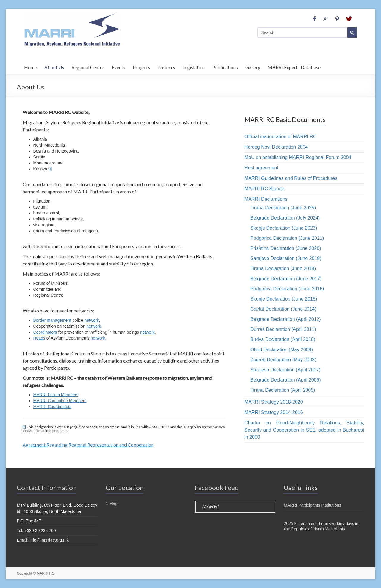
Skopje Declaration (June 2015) (284, 299)
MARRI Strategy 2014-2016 (274, 412)
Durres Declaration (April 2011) (283, 329)
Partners (166, 66)
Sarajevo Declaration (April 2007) (285, 370)
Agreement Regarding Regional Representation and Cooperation (88, 445)
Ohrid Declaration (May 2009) (282, 350)
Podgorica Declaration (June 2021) (287, 238)
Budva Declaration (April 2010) (283, 339)
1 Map (111, 503)
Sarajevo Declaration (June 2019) (286, 258)
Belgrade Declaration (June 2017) (286, 279)
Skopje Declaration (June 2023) (284, 228)
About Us (54, 66)
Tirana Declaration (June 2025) (283, 208)
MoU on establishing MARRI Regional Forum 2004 (298, 157)
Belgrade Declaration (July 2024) (285, 218)
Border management (52, 320)
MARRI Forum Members (56, 395)
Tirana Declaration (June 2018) (283, 269)
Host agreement (261, 168)
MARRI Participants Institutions (312, 505)
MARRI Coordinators (52, 407)
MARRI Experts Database (294, 66)
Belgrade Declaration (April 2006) (286, 380)
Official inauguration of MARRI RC (280, 137)
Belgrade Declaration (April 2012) (286, 319)
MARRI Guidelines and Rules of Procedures (291, 178)
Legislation (194, 66)
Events (118, 66)
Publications (225, 66)
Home (31, 66)
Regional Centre (88, 66)
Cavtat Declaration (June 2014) (283, 309)
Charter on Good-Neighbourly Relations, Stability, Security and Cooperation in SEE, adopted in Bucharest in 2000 (304, 430)
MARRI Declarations (266, 199)
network (92, 320)
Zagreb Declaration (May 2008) (283, 360)
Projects (141, 66)
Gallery (253, 66)
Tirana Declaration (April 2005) (283, 390)
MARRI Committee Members (60, 401)
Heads (39, 338)
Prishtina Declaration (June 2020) (286, 248)
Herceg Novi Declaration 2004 (276, 147)
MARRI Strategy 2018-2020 (274, 402)
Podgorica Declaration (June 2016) (287, 289)
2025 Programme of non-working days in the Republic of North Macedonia (321, 526)
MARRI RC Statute (264, 189)
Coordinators (45, 332)
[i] (50, 169)
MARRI (210, 507)
